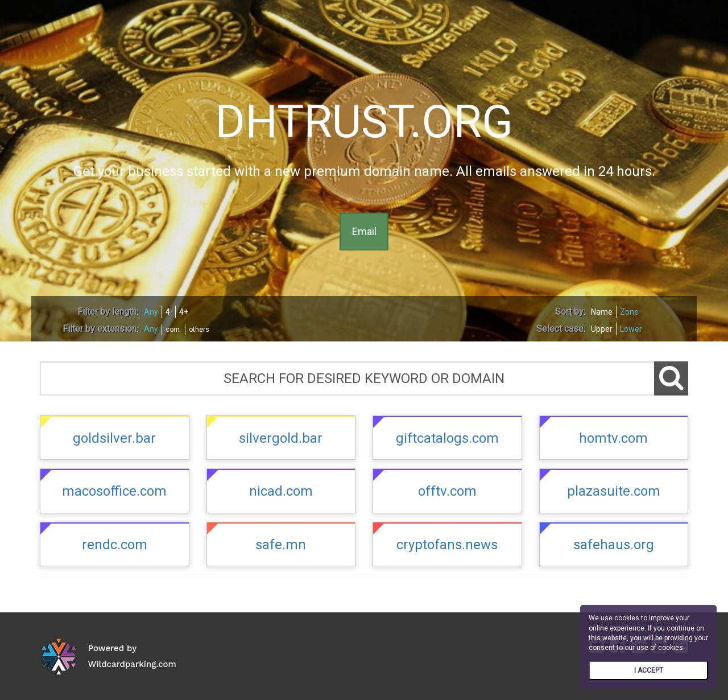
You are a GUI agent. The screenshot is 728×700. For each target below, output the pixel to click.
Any (151, 312)
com (173, 330)
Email (364, 231)
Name (602, 312)
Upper (602, 329)
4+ (184, 312)
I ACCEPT (649, 670)
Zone (629, 312)
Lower (631, 329)
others (199, 330)
